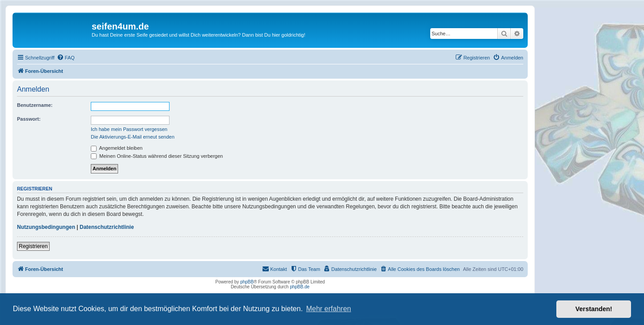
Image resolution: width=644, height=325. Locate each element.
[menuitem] (66, 58)
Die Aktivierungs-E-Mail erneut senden (133, 137)
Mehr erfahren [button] (328, 309)
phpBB (247, 282)
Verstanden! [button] (594, 309)
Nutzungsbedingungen (46, 227)
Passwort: (29, 119)
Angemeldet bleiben (117, 148)
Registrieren (33, 246)
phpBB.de (300, 287)
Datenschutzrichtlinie (107, 227)
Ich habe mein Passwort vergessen (129, 129)
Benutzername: (35, 105)
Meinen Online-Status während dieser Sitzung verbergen (157, 156)
